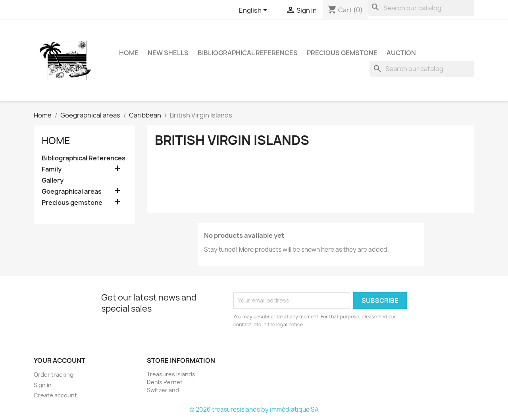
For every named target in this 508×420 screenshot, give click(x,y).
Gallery (53, 180)
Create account (55, 395)
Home (56, 141)
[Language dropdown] (254, 11)
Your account (60, 360)
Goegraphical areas (72, 192)
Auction (401, 53)
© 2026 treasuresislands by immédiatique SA (254, 409)
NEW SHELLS (168, 53)
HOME (129, 53)
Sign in (43, 385)
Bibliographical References (248, 53)
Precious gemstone (342, 53)
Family (52, 169)
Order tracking (54, 375)
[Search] (421, 8)
